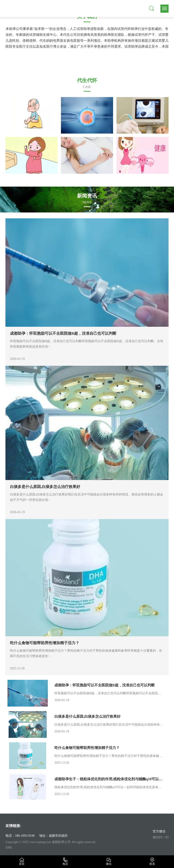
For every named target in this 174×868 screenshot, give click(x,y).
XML (9, 847)
